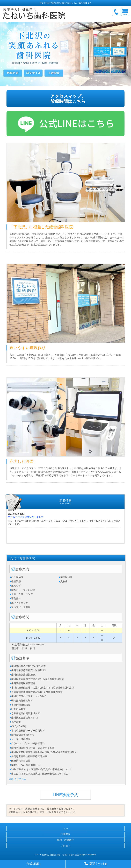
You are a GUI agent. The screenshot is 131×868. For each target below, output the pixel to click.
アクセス (65, 845)
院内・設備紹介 (65, 840)
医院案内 (65, 834)
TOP (66, 829)
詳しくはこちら (18, 779)
